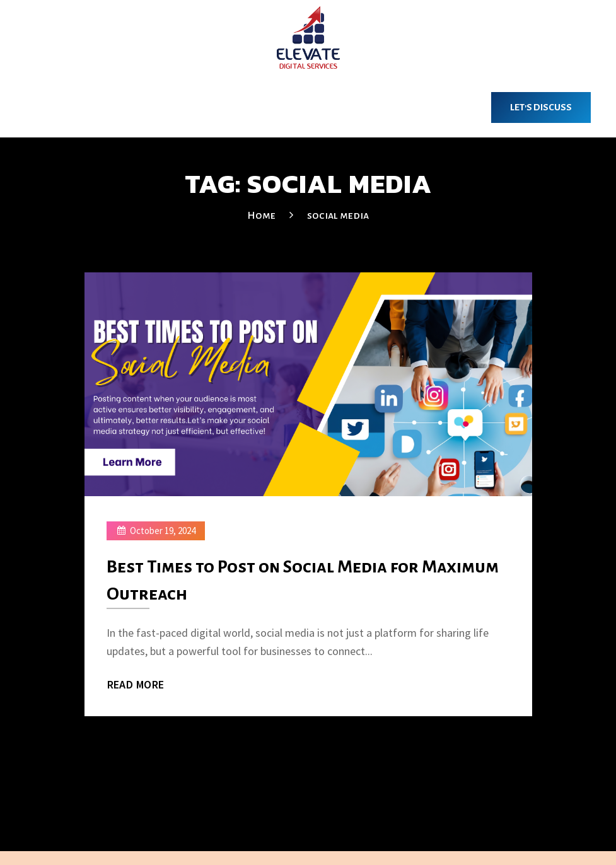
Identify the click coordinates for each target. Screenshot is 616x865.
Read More (136, 684)
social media (338, 216)
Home (261, 216)
